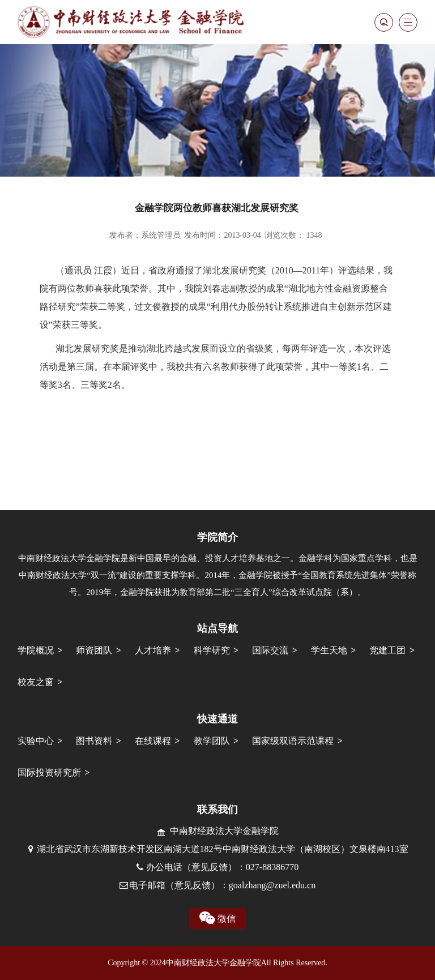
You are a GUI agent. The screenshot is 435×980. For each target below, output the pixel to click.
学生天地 (329, 650)
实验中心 (36, 741)
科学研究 (212, 650)
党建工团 (387, 650)
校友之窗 (36, 682)
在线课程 (153, 741)
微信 (217, 919)
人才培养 (153, 650)
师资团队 (94, 650)
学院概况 (36, 650)
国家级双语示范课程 (293, 741)
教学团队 (212, 741)
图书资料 (94, 741)
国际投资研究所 (49, 773)
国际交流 (270, 650)
